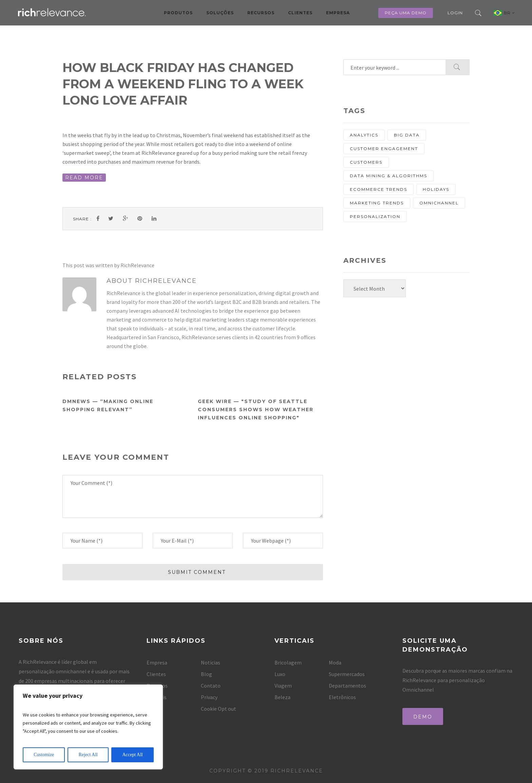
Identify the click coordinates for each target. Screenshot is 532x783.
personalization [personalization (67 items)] (375, 216)
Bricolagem (288, 662)
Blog (206, 674)
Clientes (300, 13)
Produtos (178, 13)
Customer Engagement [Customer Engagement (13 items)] (384, 149)
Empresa (338, 13)
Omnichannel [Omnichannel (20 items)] (439, 203)
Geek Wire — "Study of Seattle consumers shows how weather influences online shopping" (256, 409)
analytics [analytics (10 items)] (364, 135)
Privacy (209, 697)
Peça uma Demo (406, 13)
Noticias (211, 662)
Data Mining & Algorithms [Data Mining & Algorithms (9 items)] (388, 176)
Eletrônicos (342, 697)
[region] (88, 727)
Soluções (220, 13)
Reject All (88, 755)
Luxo (280, 674)
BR (509, 13)
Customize (44, 755)
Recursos (261, 13)
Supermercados (347, 674)
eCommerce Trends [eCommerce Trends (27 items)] (378, 189)
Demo (423, 717)
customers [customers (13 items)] (366, 162)
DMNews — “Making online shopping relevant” (108, 405)
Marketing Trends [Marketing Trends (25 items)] (377, 203)
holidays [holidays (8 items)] (436, 189)
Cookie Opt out (218, 709)
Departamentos (347, 686)
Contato (211, 686)
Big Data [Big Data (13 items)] (407, 135)
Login (455, 13)
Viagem (283, 686)
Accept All (132, 755)
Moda (335, 662)
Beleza (282, 697)
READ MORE (84, 178)
